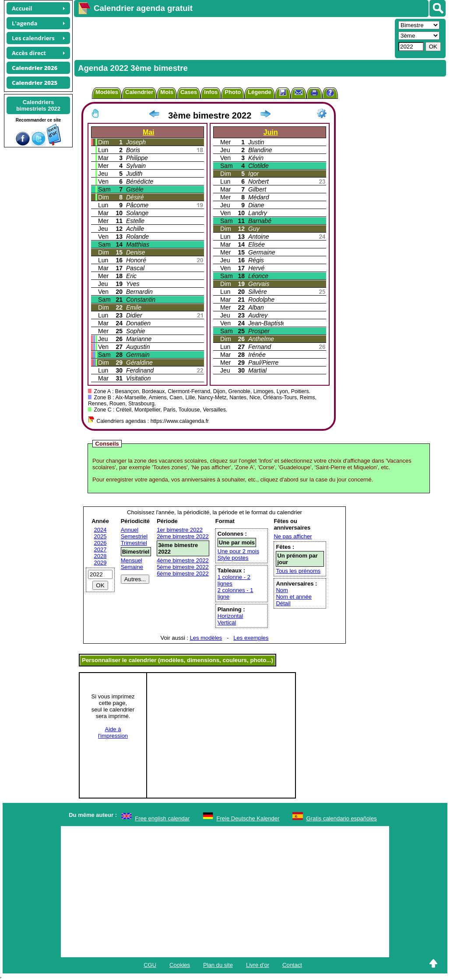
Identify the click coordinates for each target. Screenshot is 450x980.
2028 (100, 556)
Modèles (107, 92)
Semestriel (134, 536)
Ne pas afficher (293, 536)
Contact (292, 965)
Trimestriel (134, 543)
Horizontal (230, 616)
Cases (189, 92)
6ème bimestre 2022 (183, 574)
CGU (150, 965)
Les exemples (251, 638)
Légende (259, 92)
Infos (211, 92)
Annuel (130, 530)
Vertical (227, 623)
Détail (283, 603)
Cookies (180, 965)
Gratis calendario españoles (342, 818)
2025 (100, 536)
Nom (282, 590)
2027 (100, 549)
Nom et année (294, 597)
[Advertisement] (233, 38)
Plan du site (218, 965)
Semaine (132, 567)
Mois (167, 92)
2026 (100, 543)
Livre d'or (258, 965)
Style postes (233, 558)
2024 (100, 530)
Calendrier (139, 92)
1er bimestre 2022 (180, 530)
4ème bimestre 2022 (183, 560)
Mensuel (132, 560)
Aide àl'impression (113, 732)
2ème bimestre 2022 (183, 536)
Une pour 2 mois (238, 551)
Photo (233, 92)
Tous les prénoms (298, 571)
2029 (100, 563)
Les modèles (206, 638)
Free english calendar (162, 818)
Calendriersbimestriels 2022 (38, 105)
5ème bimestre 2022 (183, 567)
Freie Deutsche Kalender (248, 818)
